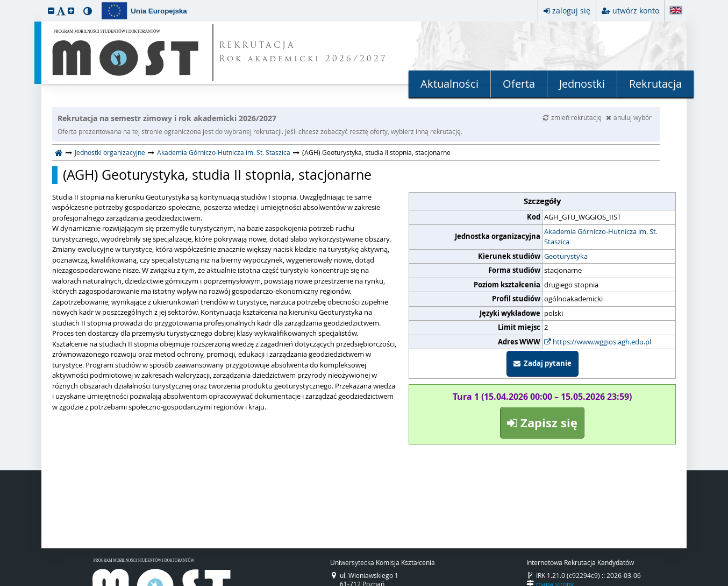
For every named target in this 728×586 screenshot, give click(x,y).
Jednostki (582, 84)
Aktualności (449, 84)
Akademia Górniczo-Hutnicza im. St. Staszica (224, 152)
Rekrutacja (655, 84)
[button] (51, 10)
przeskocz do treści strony (3, 3)
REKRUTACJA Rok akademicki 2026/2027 (303, 53)
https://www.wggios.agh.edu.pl (598, 342)
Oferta (519, 84)
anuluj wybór (629, 117)
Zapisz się (542, 423)
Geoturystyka (566, 256)
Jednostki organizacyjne (110, 152)
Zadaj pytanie (543, 363)
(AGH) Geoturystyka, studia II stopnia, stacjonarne (217, 175)
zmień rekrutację (573, 117)
